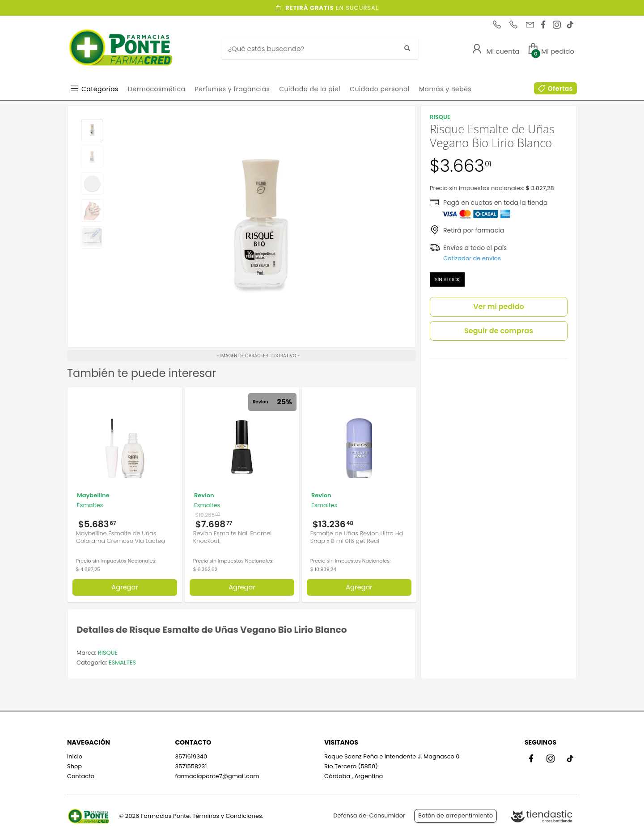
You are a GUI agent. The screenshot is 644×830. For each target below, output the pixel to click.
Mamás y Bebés (445, 89)
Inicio (75, 756)
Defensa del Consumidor (369, 815)
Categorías (100, 89)
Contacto (81, 776)
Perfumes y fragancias (232, 89)
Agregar (125, 587)
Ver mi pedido (499, 307)
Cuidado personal (380, 89)
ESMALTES (122, 663)
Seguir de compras (499, 331)
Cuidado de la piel (310, 89)
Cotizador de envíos (472, 258)
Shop (74, 766)
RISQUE (108, 653)
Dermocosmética (157, 89)
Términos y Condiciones (227, 816)
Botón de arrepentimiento (455, 815)
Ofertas (560, 89)
